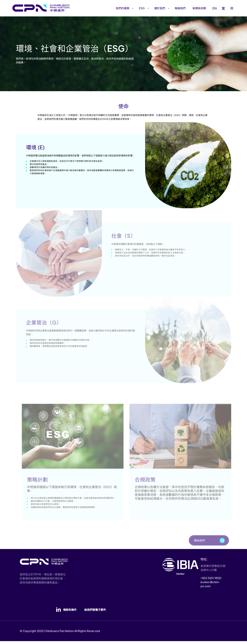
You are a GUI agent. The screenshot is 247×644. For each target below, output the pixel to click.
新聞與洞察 (199, 8)
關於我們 (160, 8)
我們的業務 (123, 8)
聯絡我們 (180, 8)
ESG (142, 8)
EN (215, 8)
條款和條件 (70, 613)
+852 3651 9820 (211, 581)
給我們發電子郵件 (95, 613)
